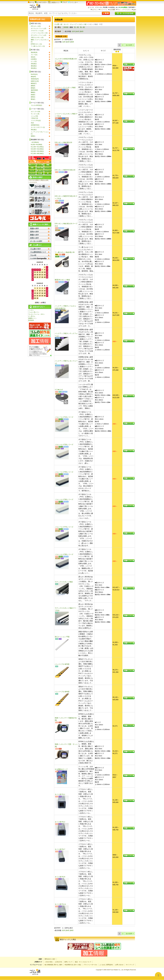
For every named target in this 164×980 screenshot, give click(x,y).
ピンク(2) (34, 61)
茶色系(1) (34, 68)
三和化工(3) (34, 118)
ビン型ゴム (32, 316)
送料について (68, 962)
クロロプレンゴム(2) (37, 31)
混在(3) (33, 57)
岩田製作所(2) (35, 125)
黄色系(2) (34, 66)
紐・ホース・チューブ (69, 24)
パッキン (31, 310)
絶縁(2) (33, 95)
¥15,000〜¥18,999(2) (37, 149)
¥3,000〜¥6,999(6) (37, 145)
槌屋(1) (33, 136)
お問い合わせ (119, 965)
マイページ (104, 10)
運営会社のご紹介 (50, 959)
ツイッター (73, 2)
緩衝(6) (33, 86)
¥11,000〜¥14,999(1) (37, 147)
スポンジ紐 (82, 24)
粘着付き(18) (35, 81)
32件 (73, 31)
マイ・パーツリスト (124, 10)
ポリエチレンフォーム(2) (39, 35)
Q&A (135, 10)
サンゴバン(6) (35, 114)
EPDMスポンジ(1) (36, 44)
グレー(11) (34, 55)
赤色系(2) (34, 64)
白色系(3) (34, 59)
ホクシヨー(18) (35, 112)
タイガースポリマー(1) (38, 127)
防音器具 (31, 320)
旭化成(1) (34, 130)
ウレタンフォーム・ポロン (37, 314)
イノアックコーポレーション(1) (40, 133)
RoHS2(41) (34, 74)
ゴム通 (56, 24)
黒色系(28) (34, 52)
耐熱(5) (33, 88)
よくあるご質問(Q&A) (106, 965)
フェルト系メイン (34, 312)
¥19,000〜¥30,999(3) (37, 151)
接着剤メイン (32, 318)
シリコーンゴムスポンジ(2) (39, 33)
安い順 (76, 27)
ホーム (31, 2)
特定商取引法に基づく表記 (73, 965)
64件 (78, 31)
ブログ (64, 2)
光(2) (32, 123)
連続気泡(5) (34, 90)
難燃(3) (33, 92)
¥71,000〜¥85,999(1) (37, 154)
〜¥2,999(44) (35, 142)
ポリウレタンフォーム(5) (39, 28)
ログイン (95, 10)
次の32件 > (130, 45)
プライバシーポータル (90, 965)
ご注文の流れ (49, 962)
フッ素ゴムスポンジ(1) (38, 46)
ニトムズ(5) (34, 116)
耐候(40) (33, 77)
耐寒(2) (33, 97)
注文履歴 (112, 10)
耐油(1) (33, 99)
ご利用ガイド (54, 2)
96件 (82, 31)
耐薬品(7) (34, 83)
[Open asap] (158, 975)
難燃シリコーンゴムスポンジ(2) (40, 41)
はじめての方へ (41, 2)
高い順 (82, 27)
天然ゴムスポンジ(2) (37, 37)
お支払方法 (59, 962)
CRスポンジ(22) (36, 26)
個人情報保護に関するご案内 (53, 965)
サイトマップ (130, 965)
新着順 (66, 27)
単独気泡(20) (35, 79)
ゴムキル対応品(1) (37, 105)
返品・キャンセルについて (83, 962)
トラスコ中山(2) (36, 121)
